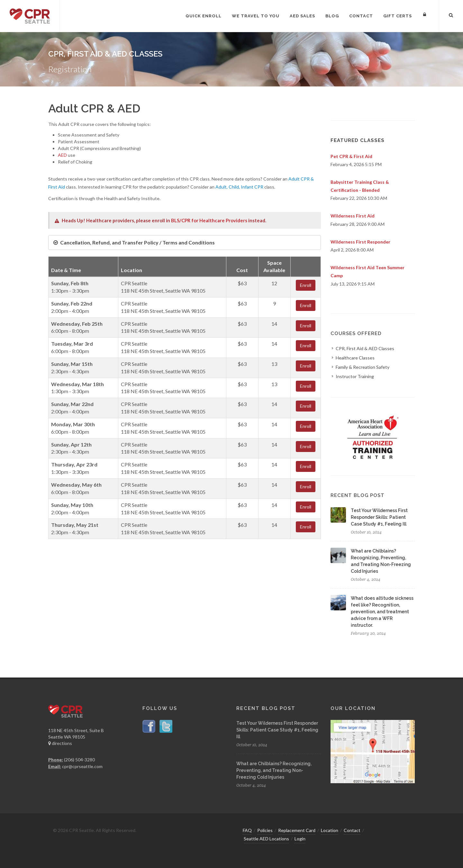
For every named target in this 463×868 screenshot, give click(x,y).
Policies (265, 830)
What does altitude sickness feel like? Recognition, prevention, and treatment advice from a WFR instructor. (382, 612)
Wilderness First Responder (360, 242)
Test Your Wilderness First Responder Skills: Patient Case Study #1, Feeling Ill (379, 517)
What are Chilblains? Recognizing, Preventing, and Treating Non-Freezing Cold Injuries (274, 770)
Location (330, 830)
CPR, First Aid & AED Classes (365, 348)
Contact (352, 830)
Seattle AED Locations (266, 839)
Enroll (306, 285)
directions (60, 743)
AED (62, 155)
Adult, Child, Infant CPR (239, 187)
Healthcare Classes (355, 358)
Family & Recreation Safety (363, 367)
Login (300, 839)
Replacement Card (297, 830)
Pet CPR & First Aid (351, 156)
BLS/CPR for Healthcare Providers (209, 220)
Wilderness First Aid (353, 216)
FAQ (247, 830)
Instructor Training (355, 376)
